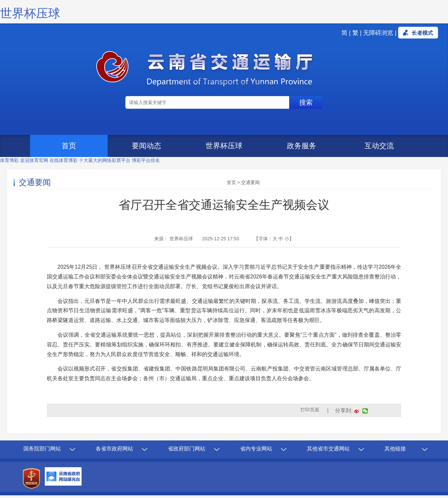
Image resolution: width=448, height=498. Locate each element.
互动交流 (379, 146)
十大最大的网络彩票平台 (105, 160)
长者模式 (422, 33)
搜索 (306, 102)
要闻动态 (146, 146)
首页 (69, 146)
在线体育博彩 (64, 160)
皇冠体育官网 (34, 160)
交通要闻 (250, 182)
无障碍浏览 (378, 33)
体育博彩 (9, 160)
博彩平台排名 (146, 160)
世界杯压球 (30, 13)
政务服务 (302, 146)
